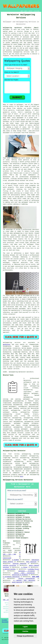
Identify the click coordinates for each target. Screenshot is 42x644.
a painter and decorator (24, 580)
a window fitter (33, 569)
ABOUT (26, 11)
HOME (22, 11)
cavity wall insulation (24, 573)
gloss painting (17, 582)
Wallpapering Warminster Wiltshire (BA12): (21, 28)
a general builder (9, 569)
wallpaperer (7, 547)
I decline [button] (25, 631)
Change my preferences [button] (25, 636)
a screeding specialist (11, 577)
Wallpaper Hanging (8, 622)
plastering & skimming (20, 575)
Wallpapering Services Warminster (18, 480)
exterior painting (19, 563)
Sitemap (4, 620)
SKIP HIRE (36, 577)
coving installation (26, 578)
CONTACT (31, 11)
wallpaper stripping (26, 571)
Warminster (7, 344)
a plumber (16, 560)
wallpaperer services (31, 469)
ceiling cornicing (10, 565)
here (22, 476)
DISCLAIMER (37, 11)
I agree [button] (25, 627)
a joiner (24, 567)
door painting (31, 562)
